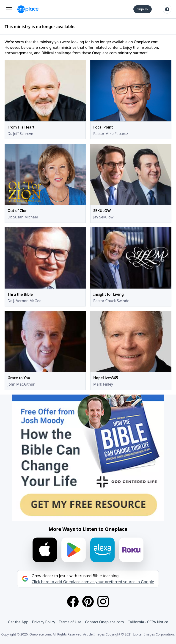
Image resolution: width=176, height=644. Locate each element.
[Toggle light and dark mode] (167, 9)
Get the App (18, 622)
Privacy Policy (44, 622)
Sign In (143, 9)
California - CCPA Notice (148, 622)
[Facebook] (73, 601)
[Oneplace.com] (28, 9)
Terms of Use (70, 622)
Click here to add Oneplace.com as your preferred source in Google (93, 582)
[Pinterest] (88, 601)
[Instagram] (103, 601)
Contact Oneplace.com (104, 622)
